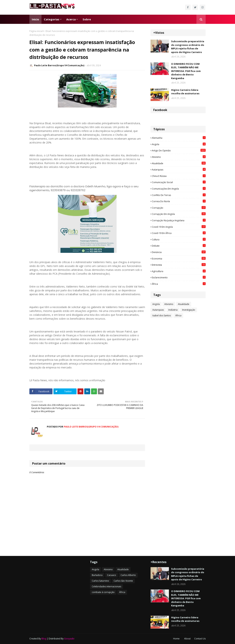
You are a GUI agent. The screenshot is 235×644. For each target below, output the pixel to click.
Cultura (179, 239)
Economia (179, 259)
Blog (44, 639)
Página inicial (36, 31)
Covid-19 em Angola (179, 227)
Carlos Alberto (128, 575)
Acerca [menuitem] (71, 19)
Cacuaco (112, 575)
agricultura (179, 271)
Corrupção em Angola (179, 214)
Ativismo (179, 157)
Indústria (173, 310)
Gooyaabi (69, 639)
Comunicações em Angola (179, 189)
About (187, 639)
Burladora (97, 575)
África (179, 284)
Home (176, 639)
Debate (179, 246)
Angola (179, 144)
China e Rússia (179, 176)
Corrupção (179, 208)
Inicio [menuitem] (35, 19)
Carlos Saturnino (100, 581)
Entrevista (179, 265)
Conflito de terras (179, 195)
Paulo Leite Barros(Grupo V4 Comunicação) (59, 65)
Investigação (189, 310)
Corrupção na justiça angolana (179, 220)
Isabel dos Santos (162, 315)
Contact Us (200, 639)
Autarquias (179, 170)
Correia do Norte (179, 201)
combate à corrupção (103, 592)
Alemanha (179, 138)
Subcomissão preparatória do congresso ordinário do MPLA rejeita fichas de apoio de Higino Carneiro (188, 47)
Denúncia (179, 252)
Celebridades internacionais (106, 586)
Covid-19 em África (179, 233)
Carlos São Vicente (123, 581)
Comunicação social (179, 182)
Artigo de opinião (179, 150)
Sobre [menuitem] (87, 19)
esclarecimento (179, 277)
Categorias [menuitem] (52, 19)
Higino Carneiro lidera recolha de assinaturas (185, 92)
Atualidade (179, 163)
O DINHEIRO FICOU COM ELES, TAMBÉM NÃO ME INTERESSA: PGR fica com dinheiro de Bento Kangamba (186, 71)
